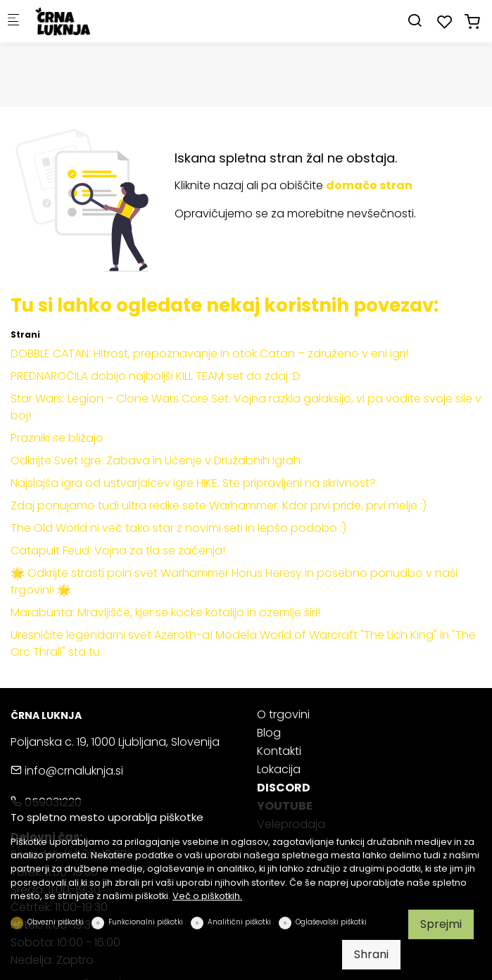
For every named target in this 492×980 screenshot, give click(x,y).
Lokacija (279, 769)
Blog (269, 733)
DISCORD (284, 788)
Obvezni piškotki (56, 922)
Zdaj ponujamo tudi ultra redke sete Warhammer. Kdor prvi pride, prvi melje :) (219, 505)
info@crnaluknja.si (67, 771)
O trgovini (283, 714)
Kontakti (279, 751)
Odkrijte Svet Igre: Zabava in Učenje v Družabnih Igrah (156, 460)
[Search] (415, 21)
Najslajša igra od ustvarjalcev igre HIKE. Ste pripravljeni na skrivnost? (193, 483)
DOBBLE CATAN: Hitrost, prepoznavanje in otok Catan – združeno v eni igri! (209, 354)
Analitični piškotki (239, 922)
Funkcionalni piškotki (146, 922)
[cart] (472, 22)
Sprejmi (441, 924)
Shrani (371, 954)
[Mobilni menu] (13, 21)
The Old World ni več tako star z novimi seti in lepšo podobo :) (178, 528)
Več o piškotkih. (207, 896)
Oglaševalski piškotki (331, 922)
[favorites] (445, 22)
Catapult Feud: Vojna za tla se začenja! (118, 551)
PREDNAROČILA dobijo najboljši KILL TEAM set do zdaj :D (156, 376)
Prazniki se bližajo (57, 438)
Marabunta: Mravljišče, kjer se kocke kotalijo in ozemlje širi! (165, 612)
